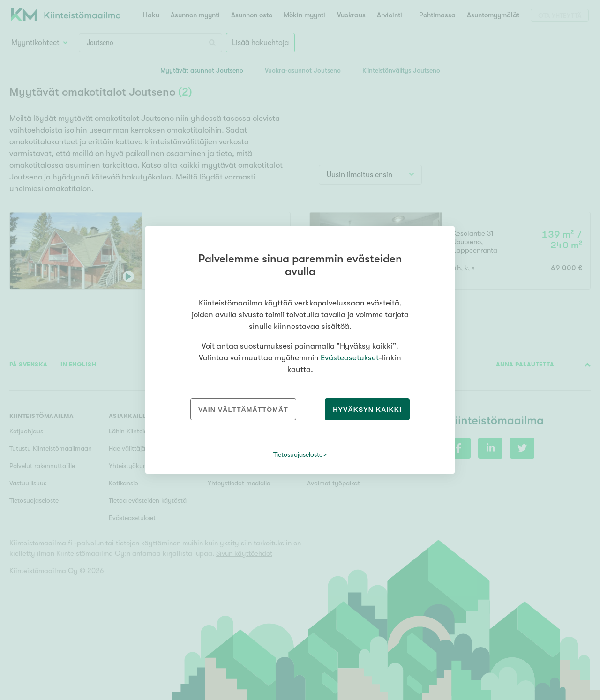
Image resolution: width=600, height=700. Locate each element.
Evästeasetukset (350, 358)
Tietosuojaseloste (298, 454)
